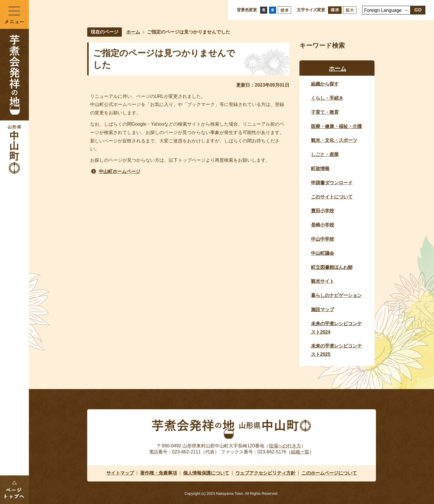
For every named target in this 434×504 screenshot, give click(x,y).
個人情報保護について (206, 473)
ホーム (133, 32)
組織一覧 (300, 452)
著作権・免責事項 (159, 473)
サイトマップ (120, 473)
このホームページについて (329, 473)
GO (418, 10)
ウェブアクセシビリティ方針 (265, 473)
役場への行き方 (285, 446)
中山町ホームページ (120, 171)
